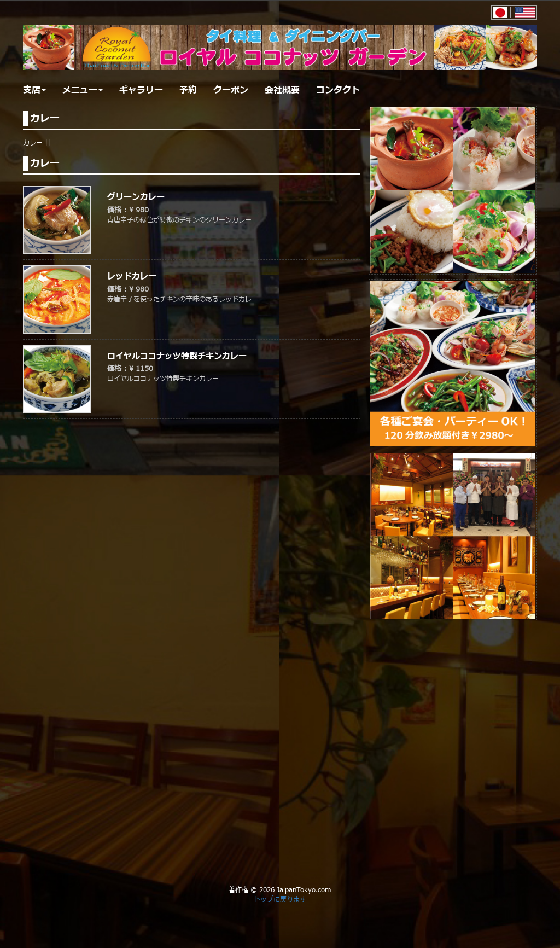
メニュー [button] (83, 90)
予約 (188, 90)
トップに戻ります (280, 899)
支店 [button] (34, 90)
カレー (33, 143)
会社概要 (282, 90)
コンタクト (338, 90)
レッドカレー (132, 277)
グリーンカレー (136, 197)
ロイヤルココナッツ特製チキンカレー (177, 356)
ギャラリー (141, 90)
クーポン (231, 90)
